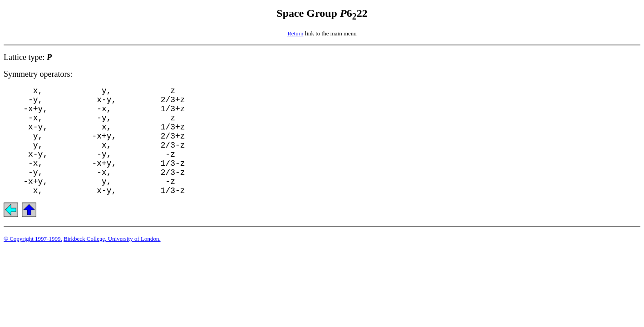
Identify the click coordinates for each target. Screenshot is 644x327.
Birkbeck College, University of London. (112, 239)
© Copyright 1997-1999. (33, 239)
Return (295, 33)
